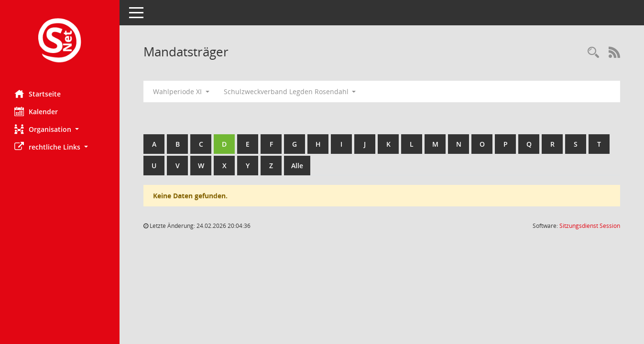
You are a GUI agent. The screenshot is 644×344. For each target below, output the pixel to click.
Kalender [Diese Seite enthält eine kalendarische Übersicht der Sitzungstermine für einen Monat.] (36, 111)
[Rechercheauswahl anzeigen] (593, 53)
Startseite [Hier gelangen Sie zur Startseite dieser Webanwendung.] (38, 94)
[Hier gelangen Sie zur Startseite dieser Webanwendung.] (60, 41)
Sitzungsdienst (590, 226)
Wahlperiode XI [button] (181, 91)
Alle (297, 166)
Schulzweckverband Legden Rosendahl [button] (290, 91)
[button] (60, 129)
